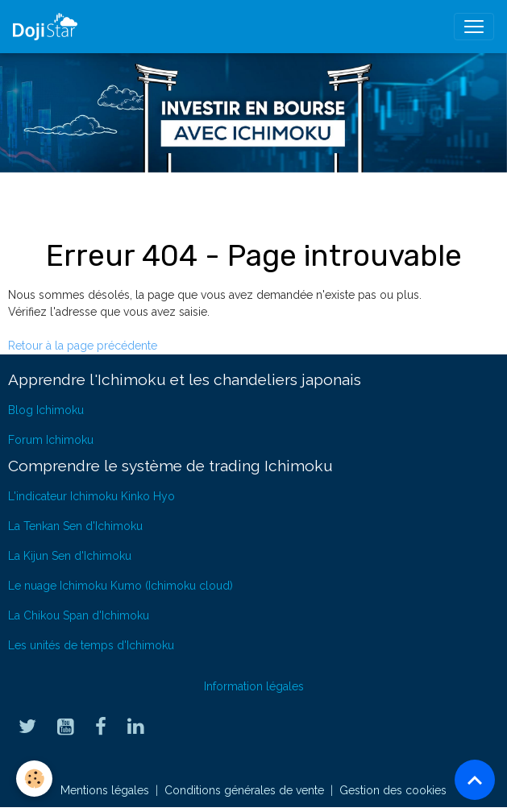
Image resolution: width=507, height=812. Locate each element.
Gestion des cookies (393, 790)
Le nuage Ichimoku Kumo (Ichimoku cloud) (121, 586)
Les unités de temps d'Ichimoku (91, 645)
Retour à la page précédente (83, 346)
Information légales (254, 686)
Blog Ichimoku (46, 410)
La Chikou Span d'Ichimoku (79, 615)
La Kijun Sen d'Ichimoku (70, 556)
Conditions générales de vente (244, 790)
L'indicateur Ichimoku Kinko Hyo (91, 496)
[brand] (48, 27)
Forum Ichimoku (51, 440)
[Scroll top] (475, 780)
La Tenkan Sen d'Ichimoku (75, 526)
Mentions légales (105, 790)
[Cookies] (34, 779)
